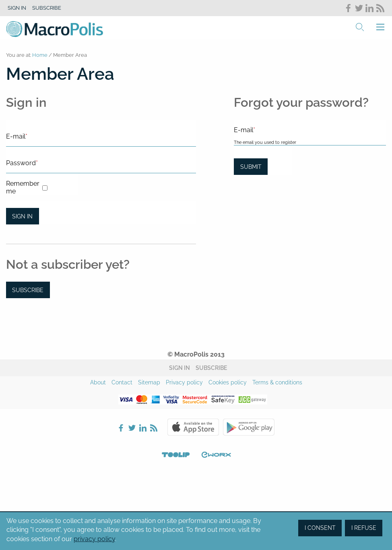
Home (40, 55)
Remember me (23, 187)
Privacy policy (184, 382)
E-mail (17, 136)
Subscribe (47, 8)
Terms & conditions (277, 382)
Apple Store (193, 427)
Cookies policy (228, 382)
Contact (122, 382)
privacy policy (94, 539)
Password (22, 163)
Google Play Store (249, 427)
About (98, 382)
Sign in (17, 8)
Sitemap (149, 382)
